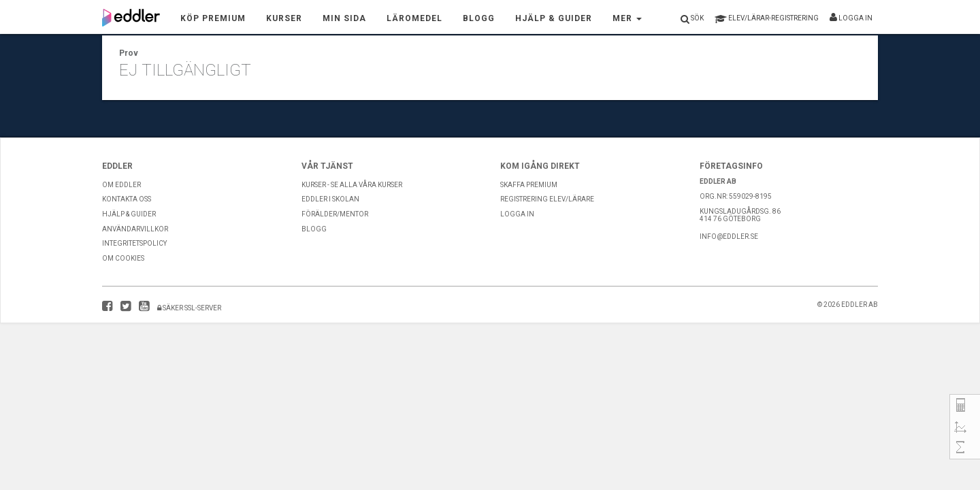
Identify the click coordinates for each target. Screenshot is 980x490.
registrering (767, 19)
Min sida (344, 18)
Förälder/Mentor (335, 214)
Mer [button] (627, 18)
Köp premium (213, 18)
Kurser (284, 18)
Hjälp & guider (129, 214)
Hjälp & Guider (554, 18)
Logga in (851, 17)
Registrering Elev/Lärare (547, 199)
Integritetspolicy (134, 243)
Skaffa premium (529, 185)
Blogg (479, 18)
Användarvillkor (135, 229)
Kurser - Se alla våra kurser (352, 185)
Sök (692, 19)
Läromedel (414, 18)
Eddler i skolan (330, 199)
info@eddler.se (729, 236)
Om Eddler (121, 185)
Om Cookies (123, 258)
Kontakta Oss (127, 199)
